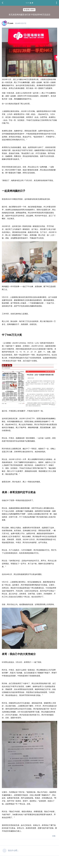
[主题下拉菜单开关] (57, 3)
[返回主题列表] (2, 3)
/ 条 (30, 3)
